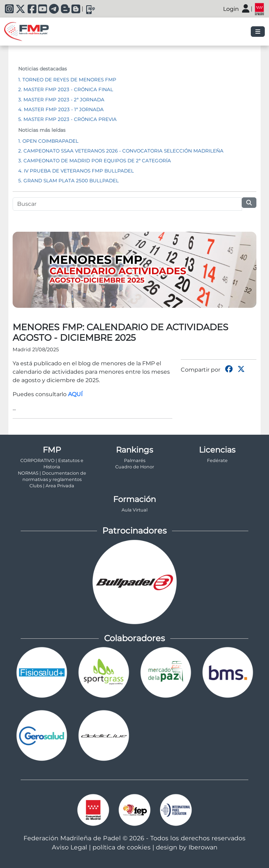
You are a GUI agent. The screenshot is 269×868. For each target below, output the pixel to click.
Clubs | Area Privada (52, 486)
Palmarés (135, 460)
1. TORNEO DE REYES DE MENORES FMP (67, 80)
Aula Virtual (134, 510)
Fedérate (217, 460)
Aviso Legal (70, 847)
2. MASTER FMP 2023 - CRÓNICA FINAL (66, 89)
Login (231, 9)
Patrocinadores (134, 531)
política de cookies (122, 847)
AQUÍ (75, 394)
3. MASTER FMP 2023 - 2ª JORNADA (61, 100)
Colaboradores (134, 638)
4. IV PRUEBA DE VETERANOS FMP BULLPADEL (76, 171)
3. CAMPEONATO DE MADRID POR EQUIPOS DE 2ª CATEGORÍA (95, 161)
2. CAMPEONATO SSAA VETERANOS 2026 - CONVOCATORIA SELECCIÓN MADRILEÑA (121, 151)
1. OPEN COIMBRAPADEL (48, 141)
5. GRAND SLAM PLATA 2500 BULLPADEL (68, 181)
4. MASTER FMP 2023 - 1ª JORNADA (61, 109)
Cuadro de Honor (135, 467)
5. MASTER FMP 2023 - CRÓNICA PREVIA (67, 119)
